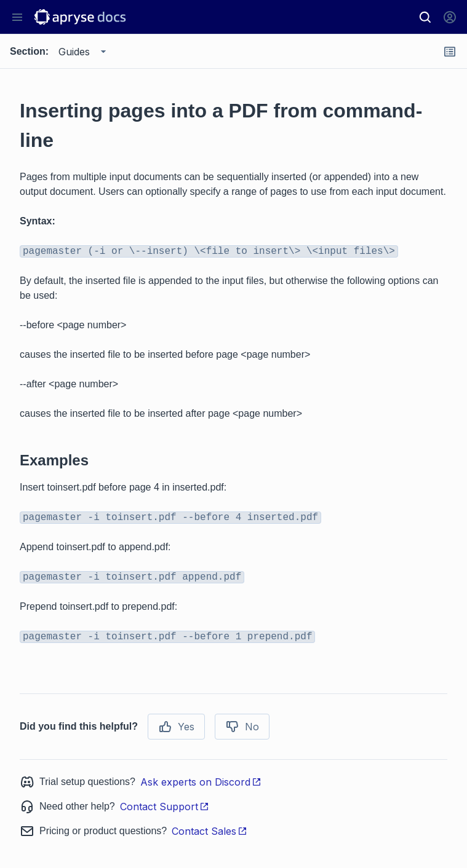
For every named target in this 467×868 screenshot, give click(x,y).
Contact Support (165, 807)
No (242, 727)
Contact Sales (210, 831)
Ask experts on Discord (201, 782)
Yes (176, 727)
